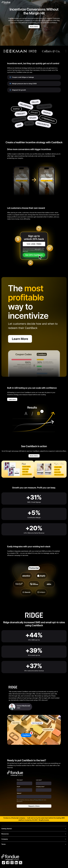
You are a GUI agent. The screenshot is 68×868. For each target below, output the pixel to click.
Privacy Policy (38, 800)
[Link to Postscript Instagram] (12, 863)
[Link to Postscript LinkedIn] (16, 863)
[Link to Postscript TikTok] (4, 863)
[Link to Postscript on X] (21, 863)
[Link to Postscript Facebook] (8, 863)
